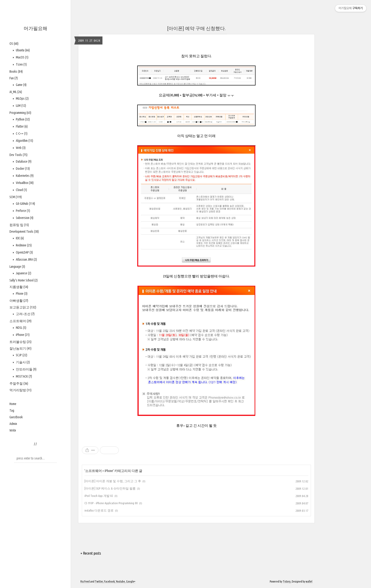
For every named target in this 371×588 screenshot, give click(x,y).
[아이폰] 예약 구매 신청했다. (196, 28)
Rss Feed (85, 581)
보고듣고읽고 (23, 307)
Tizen (21, 64)
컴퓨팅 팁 (19, 225)
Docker (22, 169)
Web (20, 148)
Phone (21, 294)
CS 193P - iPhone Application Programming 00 (111, 503)
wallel (309, 581)
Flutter (21, 126)
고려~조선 (25, 314)
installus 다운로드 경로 (99, 510)
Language (17, 267)
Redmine (23, 245)
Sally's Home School (24, 280)
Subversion (24, 218)
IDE (20, 238)
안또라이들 (26, 369)
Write (13, 430)
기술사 (22, 362)
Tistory (287, 581)
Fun (14, 78)
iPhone (22, 335)
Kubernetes (24, 176)
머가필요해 (35, 28)
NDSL (21, 328)
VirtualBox (24, 183)
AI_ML (16, 92)
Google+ (131, 581)
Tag (12, 410)
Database (23, 161)
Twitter (99, 581)
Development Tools (24, 232)
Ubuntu (22, 50)
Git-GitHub (25, 204)
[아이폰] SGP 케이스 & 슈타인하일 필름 (110, 488)
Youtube (120, 581)
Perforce (23, 211)
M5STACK (24, 376)
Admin (13, 424)
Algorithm (24, 141)
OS (14, 44)
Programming (20, 113)
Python (22, 119)
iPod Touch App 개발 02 (99, 496)
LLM (21, 106)
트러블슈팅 (20, 342)
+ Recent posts (91, 553)
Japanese (23, 273)
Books (16, 71)
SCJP (21, 355)
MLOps (22, 98)
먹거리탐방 (20, 390)
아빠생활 (19, 301)
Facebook (109, 581)
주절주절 (19, 383)
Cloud (21, 190)
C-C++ (21, 134)
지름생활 (19, 287)
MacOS (22, 57)
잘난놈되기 (20, 348)
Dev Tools (18, 155)
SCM (16, 197)
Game (21, 85)
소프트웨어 (20, 321)
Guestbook (16, 417)
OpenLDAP (24, 252)
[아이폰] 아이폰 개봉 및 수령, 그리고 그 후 (113, 481)
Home (13, 404)
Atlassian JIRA (26, 259)
